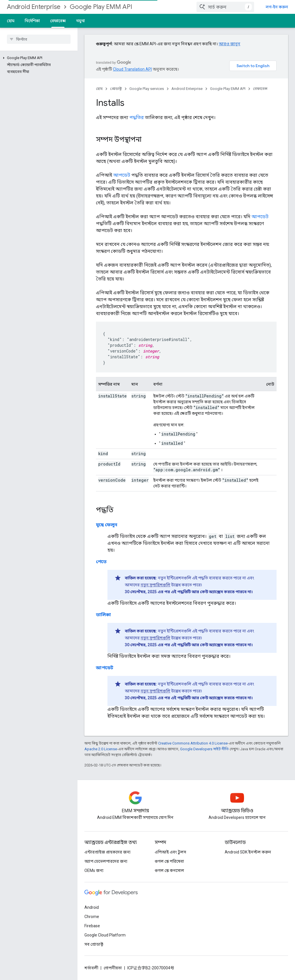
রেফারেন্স (260, 89)
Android (92, 907)
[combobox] (225, 7)
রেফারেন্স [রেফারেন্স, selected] (58, 21)
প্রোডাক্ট (116, 89)
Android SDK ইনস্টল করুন (248, 852)
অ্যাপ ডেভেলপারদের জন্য (106, 861)
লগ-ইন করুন (277, 7)
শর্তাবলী (91, 968)
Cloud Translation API (132, 69)
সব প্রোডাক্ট (94, 944)
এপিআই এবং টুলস (170, 852)
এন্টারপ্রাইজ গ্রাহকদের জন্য (107, 852)
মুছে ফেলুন (107, 525)
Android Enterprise (34, 7)
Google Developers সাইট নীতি (204, 749)
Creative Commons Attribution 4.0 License (193, 743)
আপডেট (122, 175)
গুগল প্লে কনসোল (169, 870)
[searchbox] (39, 39)
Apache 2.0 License (101, 749)
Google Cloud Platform (105, 935)
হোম (11, 21)
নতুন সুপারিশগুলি (155, 585)
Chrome (92, 917)
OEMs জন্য (94, 870)
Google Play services (147, 89)
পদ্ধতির (137, 117)
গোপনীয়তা (113, 968)
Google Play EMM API (101, 7)
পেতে (101, 562)
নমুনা (80, 21)
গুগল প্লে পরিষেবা (169, 861)
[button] (38, 58)
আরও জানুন (229, 44)
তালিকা (103, 615)
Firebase (92, 926)
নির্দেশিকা (32, 21)
